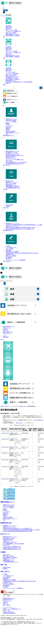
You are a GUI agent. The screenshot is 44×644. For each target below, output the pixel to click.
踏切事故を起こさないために (13, 154)
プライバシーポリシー (8, 608)
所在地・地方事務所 (11, 131)
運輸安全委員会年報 (11, 157)
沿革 (7, 134)
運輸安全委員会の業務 (11, 120)
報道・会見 (6, 208)
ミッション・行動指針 (11, 122)
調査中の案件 (9, 27)
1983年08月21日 (5, 433)
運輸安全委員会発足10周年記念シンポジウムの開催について (20, 229)
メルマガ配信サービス (11, 247)
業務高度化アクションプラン (13, 223)
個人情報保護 (9, 257)
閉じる (2, 340)
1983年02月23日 (5, 467)
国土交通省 (6, 337)
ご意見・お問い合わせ (8, 612)
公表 (39, 436)
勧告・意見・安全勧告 (11, 33)
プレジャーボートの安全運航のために (15, 160)
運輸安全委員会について (9, 135)
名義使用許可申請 (10, 254)
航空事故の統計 (22, 406)
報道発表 (8, 206)
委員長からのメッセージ (12, 119)
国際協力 (8, 129)
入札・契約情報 (9, 249)
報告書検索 (8, 26)
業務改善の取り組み (8, 230)
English (5, 336)
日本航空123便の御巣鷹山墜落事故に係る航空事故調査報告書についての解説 (24, 225)
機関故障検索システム (11, 80)
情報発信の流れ (9, 181)
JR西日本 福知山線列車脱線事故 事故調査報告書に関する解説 (20, 228)
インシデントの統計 (11, 72)
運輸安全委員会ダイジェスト (13, 34)
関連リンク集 (6, 610)
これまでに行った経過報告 (12, 74)
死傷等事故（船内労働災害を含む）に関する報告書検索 (19, 82)
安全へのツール (7, 165)
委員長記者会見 (9, 205)
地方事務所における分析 (12, 78)
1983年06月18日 (5, 453)
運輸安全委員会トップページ (7, 406)
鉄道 (4, 58)
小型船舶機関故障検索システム (13, 188)
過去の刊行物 (9, 161)
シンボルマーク (9, 126)
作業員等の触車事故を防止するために (15, 155)
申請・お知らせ (7, 261)
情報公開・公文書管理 (11, 256)
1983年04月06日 (5, 460)
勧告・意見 (8, 54)
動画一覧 (8, 83)
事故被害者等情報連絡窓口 (9, 613)
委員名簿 (8, 124)
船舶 (4, 85)
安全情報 (5, 189)
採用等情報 (8, 250)
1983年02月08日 (5, 479)
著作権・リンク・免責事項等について (12, 609)
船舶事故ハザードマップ (12, 182)
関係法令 (8, 130)
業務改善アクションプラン (12, 226)
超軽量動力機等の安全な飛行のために (15, 164)
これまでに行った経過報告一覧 (13, 31)
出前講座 (8, 246)
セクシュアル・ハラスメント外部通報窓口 (16, 260)
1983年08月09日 (5, 439)
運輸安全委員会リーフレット (13, 133)
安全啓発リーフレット (11, 158)
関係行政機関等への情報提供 (13, 36)
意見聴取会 (8, 259)
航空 (4, 37)
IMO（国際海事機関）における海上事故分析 (16, 162)
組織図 (7, 123)
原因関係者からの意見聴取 (12, 252)
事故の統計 (8, 29)
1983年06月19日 (5, 447)
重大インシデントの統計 (12, 30)
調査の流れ (8, 127)
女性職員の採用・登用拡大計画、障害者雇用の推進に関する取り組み (22, 253)
